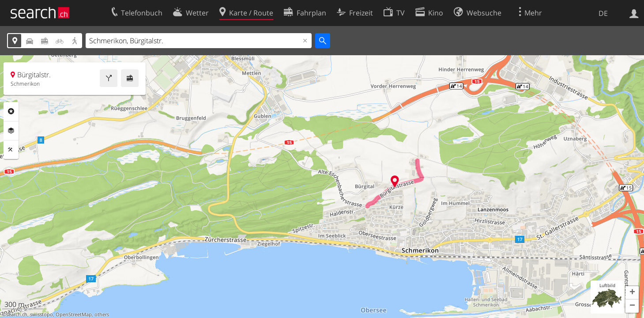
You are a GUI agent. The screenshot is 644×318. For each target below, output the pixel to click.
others (102, 314)
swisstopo (41, 314)
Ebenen (11, 131)
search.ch (17, 314)
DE (603, 13)
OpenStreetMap (74, 314)
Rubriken (11, 111)
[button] (632, 293)
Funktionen (11, 150)
